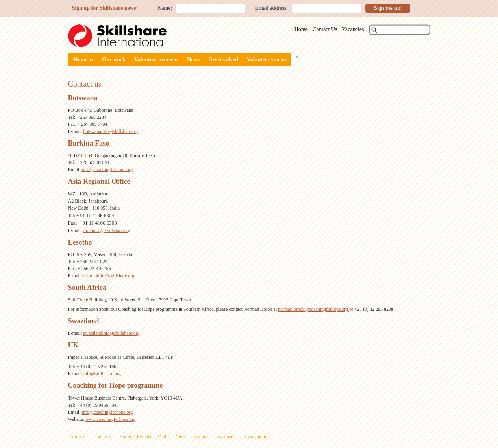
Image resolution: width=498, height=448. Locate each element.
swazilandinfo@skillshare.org (112, 333)
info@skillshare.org (102, 374)
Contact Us (325, 29)
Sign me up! (388, 8)
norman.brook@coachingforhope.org (314, 309)
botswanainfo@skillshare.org (111, 131)
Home (301, 29)
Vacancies (353, 29)
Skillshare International (117, 36)
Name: (165, 8)
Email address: (271, 8)
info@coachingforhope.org (107, 170)
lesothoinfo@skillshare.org (109, 276)
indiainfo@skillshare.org (107, 230)
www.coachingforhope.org (111, 419)
